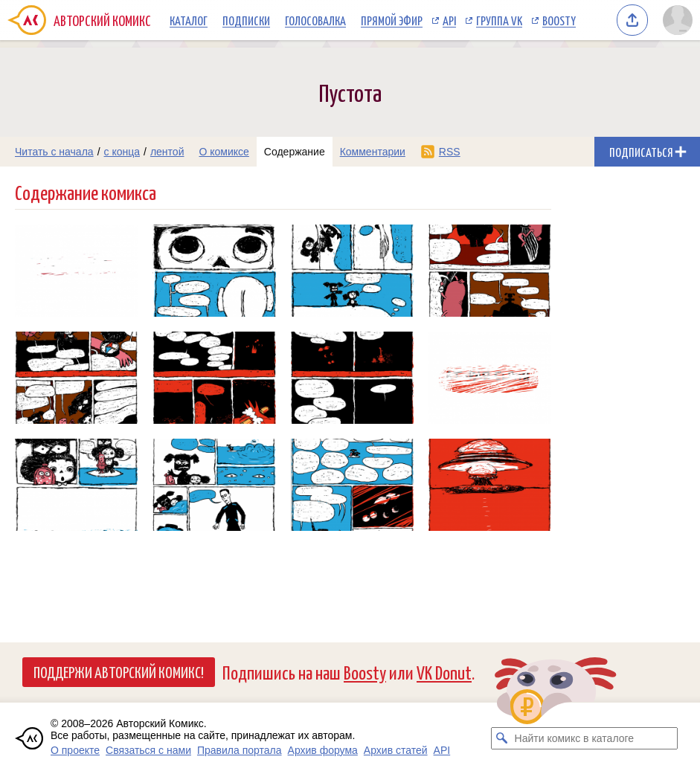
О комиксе (224, 152)
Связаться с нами (148, 750)
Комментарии (373, 152)
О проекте (75, 750)
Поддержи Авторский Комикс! (119, 671)
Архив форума (323, 750)
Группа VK (499, 20)
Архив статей (396, 750)
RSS (450, 152)
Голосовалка (315, 20)
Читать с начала (54, 152)
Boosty (559, 20)
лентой (167, 152)
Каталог (189, 20)
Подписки (246, 20)
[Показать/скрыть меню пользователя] (678, 20)
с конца (122, 152)
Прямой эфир (392, 20)
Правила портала (240, 750)
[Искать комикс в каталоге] (502, 738)
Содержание (295, 152)
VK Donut (444, 672)
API (449, 20)
